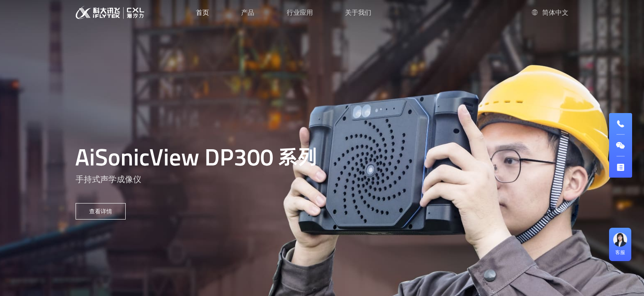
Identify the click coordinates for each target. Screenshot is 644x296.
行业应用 (300, 12)
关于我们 (358, 12)
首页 (202, 12)
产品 (248, 12)
